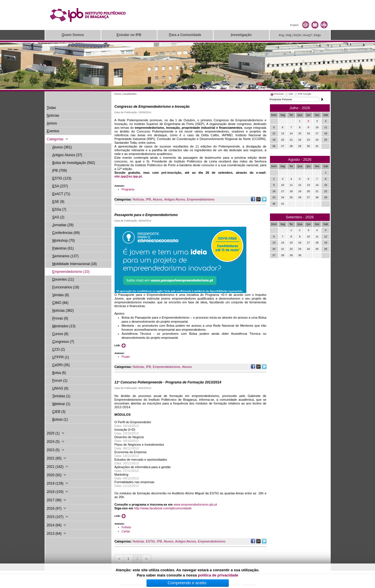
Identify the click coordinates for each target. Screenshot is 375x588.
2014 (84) (57, 525)
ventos (53, 131)
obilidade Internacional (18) (75, 264)
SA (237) (60, 186)
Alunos (158, 199)
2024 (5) (56, 442)
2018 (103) (58, 492)
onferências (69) (66, 233)
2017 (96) (57, 500)
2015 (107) (58, 517)
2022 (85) (57, 458)
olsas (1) (60, 419)
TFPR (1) (61, 357)
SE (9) (58, 202)
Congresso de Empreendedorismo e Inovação (152, 107)
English (294, 25)
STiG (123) (62, 178)
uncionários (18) (66, 287)
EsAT (308, 35)
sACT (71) (61, 194)
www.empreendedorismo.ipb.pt (195, 504)
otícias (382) (63, 311)
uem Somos (73, 35)
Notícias (138, 199)
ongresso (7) (63, 342)
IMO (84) (60, 303)
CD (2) (59, 349)
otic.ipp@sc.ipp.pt (128, 176)
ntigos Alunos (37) (67, 155)
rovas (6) (60, 318)
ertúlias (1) (61, 396)
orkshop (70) (64, 241)
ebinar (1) (61, 404)
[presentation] (277, 95)
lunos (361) (62, 147)
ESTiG (151, 541)
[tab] (277, 95)
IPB (149, 199)
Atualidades (130, 94)
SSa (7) (59, 209)
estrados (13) (64, 326)
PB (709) (60, 171)
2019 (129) (58, 483)
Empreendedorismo (201, 199)
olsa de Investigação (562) (74, 163)
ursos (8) (60, 334)
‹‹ (119, 559)
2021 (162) (58, 467)
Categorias (58, 139)
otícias (53, 116)
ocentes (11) (63, 279)
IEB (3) (59, 412)
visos (52, 123)
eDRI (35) (61, 365)
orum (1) (60, 381)
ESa (317, 35)
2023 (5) (56, 450)
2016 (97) (57, 508)
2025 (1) (56, 433)
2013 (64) (57, 534)
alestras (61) (63, 248)
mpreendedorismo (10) (71, 272)
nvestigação (241, 35)
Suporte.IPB (249, 585)
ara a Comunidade (185, 35)
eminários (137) (65, 256)
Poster (126, 357)
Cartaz (126, 531)
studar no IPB (129, 35)
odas (52, 108)
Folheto (126, 527)
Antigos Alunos (175, 199)
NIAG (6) (60, 388)
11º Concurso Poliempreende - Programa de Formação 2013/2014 (168, 382)
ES (282, 35)
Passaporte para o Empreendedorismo (146, 215)
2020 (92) (57, 475)
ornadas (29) (63, 225)
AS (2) (58, 217)
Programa (128, 189)
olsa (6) (59, 373)
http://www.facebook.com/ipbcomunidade (163, 508)
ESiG (297, 35)
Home (118, 94)
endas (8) (61, 295)
